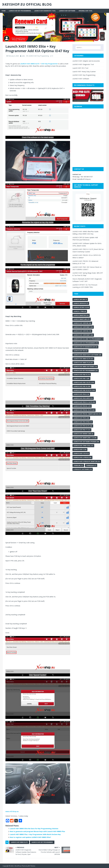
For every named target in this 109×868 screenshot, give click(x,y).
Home (4, 11)
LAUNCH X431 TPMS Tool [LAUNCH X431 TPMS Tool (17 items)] (83, 446)
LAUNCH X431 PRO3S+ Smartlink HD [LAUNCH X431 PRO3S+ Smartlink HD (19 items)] (87, 414)
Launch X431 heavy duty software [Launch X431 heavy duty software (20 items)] (87, 355)
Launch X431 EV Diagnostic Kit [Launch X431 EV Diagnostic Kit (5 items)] (85, 347)
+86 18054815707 (86, 177)
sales (23, 56)
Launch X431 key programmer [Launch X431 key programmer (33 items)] (86, 371)
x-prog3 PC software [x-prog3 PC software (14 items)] (83, 469)
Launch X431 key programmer (42, 842)
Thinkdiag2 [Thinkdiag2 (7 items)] (91, 465)
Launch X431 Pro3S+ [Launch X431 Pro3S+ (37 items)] (82, 406)
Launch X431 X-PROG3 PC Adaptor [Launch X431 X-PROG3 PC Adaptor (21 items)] (87, 461)
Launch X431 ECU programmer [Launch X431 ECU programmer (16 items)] (86, 343)
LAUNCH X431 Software (67, 11)
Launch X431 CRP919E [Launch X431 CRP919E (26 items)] (82, 323)
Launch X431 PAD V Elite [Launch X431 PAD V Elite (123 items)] (84, 382)
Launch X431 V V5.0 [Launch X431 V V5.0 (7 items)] (81, 453)
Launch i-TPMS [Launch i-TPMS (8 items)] (80, 311)
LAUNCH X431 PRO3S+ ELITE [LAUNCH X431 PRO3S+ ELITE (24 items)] (84, 410)
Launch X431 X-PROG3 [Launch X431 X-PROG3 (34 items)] (82, 457)
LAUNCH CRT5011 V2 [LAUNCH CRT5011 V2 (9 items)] (81, 307)
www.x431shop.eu (12, 811)
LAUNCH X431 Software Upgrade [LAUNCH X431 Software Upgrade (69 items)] (86, 442)
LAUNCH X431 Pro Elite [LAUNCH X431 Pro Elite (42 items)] (83, 426)
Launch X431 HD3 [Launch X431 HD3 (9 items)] (80, 351)
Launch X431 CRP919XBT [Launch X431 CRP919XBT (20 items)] (83, 335)
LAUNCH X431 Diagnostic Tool (45, 11)
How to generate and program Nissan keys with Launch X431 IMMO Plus (37, 831)
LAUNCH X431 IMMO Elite (19, 842)
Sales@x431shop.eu (84, 179)
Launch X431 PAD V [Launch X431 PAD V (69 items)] (81, 379)
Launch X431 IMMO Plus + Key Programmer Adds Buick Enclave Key (35, 834)
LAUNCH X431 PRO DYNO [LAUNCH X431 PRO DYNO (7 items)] (83, 422)
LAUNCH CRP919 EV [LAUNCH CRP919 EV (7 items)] (81, 303)
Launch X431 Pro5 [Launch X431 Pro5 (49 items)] (81, 418)
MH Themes (32, 866)
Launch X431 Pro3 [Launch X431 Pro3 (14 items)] (81, 394)
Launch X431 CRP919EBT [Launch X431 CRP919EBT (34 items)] (83, 327)
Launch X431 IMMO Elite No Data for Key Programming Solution (34, 829)
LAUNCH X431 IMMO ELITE (30, 64)
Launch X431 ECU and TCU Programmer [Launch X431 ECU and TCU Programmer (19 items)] (89, 339)
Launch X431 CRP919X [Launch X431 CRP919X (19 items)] (82, 331)
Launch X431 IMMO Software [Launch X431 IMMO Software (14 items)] (85, 367)
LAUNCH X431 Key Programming (20, 11)
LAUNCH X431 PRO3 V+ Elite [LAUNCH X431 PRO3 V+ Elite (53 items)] (84, 402)
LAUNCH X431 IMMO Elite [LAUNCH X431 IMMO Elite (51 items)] (83, 359)
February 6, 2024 (13, 56)
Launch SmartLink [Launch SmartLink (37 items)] (82, 319)
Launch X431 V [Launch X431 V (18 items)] (80, 450)
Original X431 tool (85, 11)
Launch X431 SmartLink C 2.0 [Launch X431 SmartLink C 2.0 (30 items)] (85, 438)
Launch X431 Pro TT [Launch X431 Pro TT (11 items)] (82, 430)
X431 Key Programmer (49, 64)
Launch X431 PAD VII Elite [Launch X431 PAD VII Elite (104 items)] (84, 390)
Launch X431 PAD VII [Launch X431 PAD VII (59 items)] (82, 386)
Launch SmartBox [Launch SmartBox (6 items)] (81, 315)
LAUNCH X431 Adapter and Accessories (86, 61)
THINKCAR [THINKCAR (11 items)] (78, 465)
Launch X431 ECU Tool (80, 68)
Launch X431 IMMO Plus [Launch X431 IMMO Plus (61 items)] (83, 363)
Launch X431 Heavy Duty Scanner (84, 72)
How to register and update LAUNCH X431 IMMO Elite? (30, 837)
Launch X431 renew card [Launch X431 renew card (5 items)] (83, 434)
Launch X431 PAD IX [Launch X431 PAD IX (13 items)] (82, 375)
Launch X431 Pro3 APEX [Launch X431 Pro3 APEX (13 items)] (83, 398)
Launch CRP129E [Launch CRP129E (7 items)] (80, 299)
